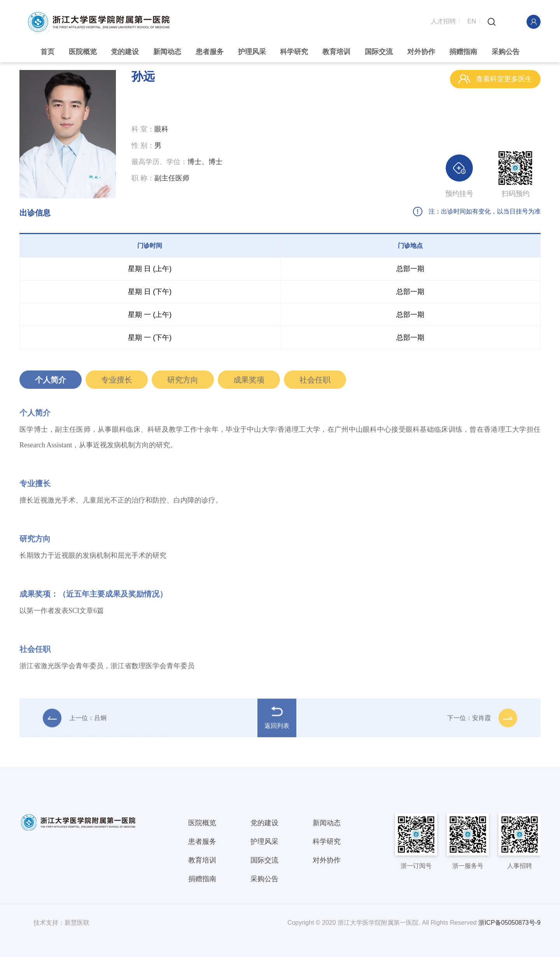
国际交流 (379, 52)
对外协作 (421, 52)
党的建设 (125, 52)
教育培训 (336, 52)
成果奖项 (249, 383)
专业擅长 (117, 383)
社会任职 (315, 383)
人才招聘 (443, 20)
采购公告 (506, 52)
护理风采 (252, 52)
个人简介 (51, 383)
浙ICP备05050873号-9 (509, 923)
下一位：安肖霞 (482, 721)
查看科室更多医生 (495, 79)
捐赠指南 (463, 52)
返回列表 (277, 721)
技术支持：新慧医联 (61, 923)
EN (472, 20)
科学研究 (294, 52)
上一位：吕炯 (75, 721)
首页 (47, 52)
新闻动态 (167, 52)
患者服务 (210, 52)
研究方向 (183, 383)
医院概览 (83, 52)
